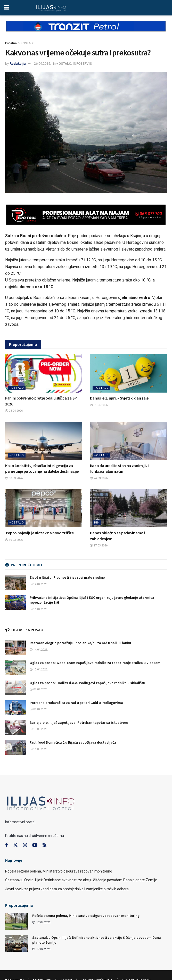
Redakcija (18, 64)
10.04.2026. (39, 670)
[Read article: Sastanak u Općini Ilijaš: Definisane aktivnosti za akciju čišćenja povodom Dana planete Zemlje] (17, 943)
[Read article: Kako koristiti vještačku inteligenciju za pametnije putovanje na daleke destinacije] (44, 441)
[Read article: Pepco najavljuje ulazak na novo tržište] (44, 508)
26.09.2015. (42, 64)
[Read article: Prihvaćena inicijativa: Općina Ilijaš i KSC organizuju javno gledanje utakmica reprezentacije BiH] (15, 603)
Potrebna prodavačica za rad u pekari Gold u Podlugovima (76, 703)
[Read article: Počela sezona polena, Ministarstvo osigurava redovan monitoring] (17, 921)
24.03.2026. (99, 478)
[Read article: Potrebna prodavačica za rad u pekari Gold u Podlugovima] (15, 708)
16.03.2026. (39, 749)
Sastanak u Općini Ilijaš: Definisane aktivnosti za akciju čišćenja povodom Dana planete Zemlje (81, 880)
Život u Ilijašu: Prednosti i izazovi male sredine (67, 577)
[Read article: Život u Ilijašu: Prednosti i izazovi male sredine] (15, 582)
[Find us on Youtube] (35, 845)
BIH (97, 523)
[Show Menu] (6, 8)
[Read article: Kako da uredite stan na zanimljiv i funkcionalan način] (129, 441)
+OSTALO (28, 43)
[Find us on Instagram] (25, 845)
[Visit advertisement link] (86, 31)
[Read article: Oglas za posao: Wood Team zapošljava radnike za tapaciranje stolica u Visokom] (15, 668)
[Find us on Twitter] (15, 845)
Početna (11, 43)
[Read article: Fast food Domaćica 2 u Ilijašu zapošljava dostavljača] (15, 747)
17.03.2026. (99, 546)
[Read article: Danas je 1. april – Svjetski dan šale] (129, 373)
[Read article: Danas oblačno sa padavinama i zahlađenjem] (129, 508)
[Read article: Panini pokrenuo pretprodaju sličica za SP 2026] (44, 373)
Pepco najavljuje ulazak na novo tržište (39, 533)
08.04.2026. (39, 689)
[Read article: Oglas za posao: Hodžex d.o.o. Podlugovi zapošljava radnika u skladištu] (15, 688)
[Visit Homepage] (51, 8)
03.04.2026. (14, 411)
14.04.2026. (39, 584)
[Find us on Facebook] (7, 845)
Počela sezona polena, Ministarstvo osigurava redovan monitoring (59, 871)
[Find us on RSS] (44, 845)
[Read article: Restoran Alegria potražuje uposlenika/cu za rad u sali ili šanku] (15, 648)
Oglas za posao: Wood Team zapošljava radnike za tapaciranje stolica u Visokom (95, 663)
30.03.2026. (14, 478)
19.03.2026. (14, 540)
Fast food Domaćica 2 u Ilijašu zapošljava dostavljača (73, 742)
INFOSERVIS (82, 64)
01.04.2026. (99, 405)
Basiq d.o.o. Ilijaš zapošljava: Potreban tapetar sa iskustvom (79, 722)
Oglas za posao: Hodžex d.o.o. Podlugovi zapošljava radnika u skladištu (87, 683)
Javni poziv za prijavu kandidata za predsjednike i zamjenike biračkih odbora (67, 889)
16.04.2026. (39, 609)
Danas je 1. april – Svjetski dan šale (119, 398)
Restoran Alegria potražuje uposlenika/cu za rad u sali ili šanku (80, 643)
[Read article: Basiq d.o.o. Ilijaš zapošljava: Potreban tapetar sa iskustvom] (15, 728)
